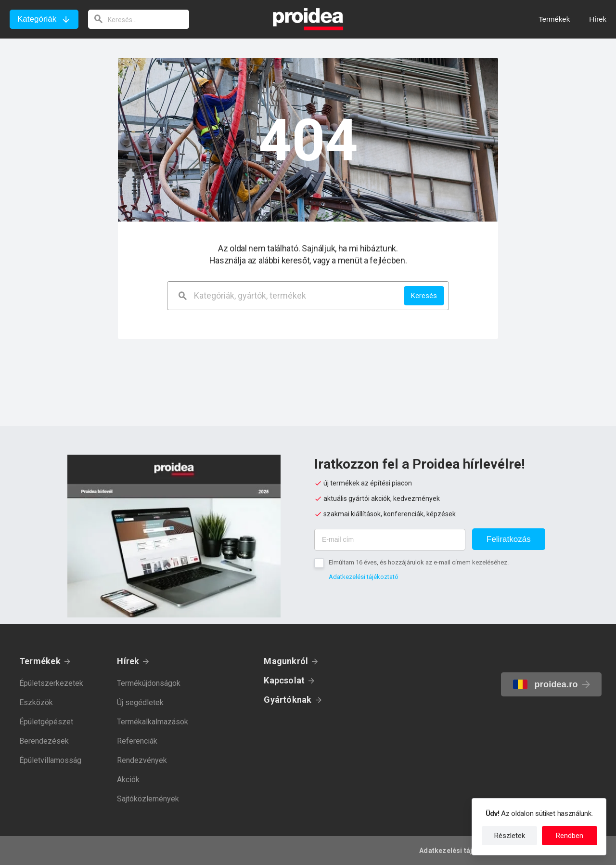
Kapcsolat (284, 680)
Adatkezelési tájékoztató (364, 577)
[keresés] (139, 19)
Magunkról (286, 661)
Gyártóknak (288, 700)
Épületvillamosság (50, 760)
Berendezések (44, 741)
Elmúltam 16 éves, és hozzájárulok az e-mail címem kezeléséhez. (419, 562)
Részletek (510, 836)
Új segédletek (140, 702)
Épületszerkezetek (51, 683)
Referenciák (137, 741)
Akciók (128, 780)
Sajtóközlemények (148, 799)
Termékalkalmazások (153, 722)
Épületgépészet (46, 722)
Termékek (40, 661)
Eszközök (36, 702)
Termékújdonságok (149, 683)
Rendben (570, 836)
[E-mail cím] (390, 540)
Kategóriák (37, 19)
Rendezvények (142, 760)
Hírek (128, 661)
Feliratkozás (509, 539)
